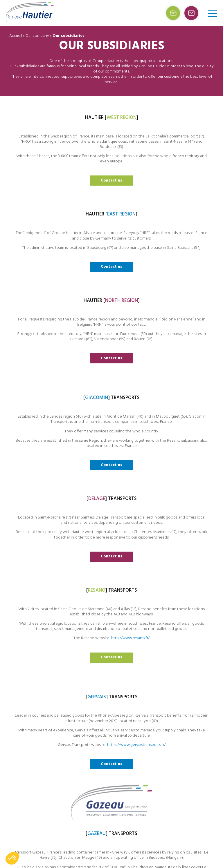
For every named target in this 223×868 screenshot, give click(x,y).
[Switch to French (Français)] (166, 771)
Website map (152, 748)
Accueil (16, 36)
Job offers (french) (157, 741)
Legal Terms (151, 756)
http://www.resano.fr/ (186, 421)
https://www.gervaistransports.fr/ (37, 608)
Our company (37, 36)
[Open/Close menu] (213, 13)
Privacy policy (153, 763)
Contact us (37, 251)
